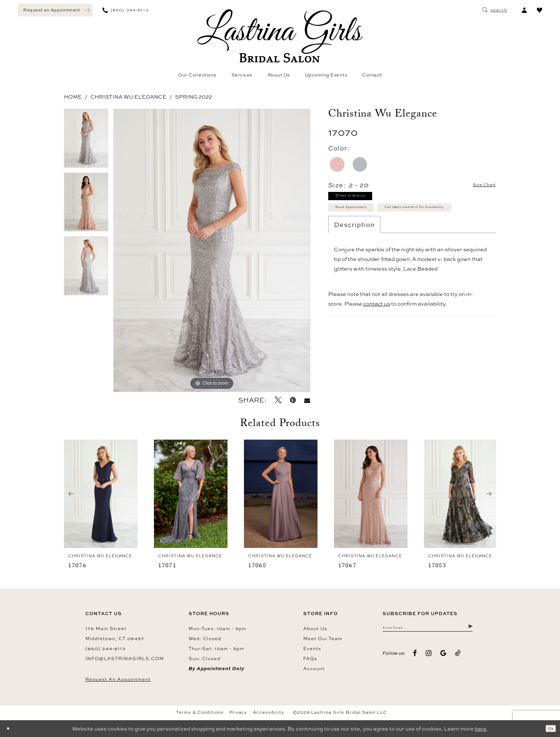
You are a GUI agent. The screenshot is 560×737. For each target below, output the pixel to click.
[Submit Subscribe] (469, 630)
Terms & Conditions (200, 712)
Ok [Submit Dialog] (548, 729)
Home (73, 97)
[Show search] (495, 10)
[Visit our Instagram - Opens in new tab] (429, 657)
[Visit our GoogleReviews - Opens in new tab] (443, 657)
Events (312, 648)
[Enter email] (428, 630)
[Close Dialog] (11, 729)
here (481, 729)
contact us (377, 335)
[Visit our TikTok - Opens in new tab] (458, 657)
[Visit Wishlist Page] (539, 10)
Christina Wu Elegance (128, 97)
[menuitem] (55, 10)
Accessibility (269, 712)
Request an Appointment (118, 679)
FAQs (310, 658)
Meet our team (323, 638)
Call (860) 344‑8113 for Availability (388, 236)
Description (354, 256)
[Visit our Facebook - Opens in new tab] (415, 657)
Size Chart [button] (477, 185)
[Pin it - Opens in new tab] (293, 400)
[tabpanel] (86, 141)
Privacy (238, 712)
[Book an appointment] (55, 10)
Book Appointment (365, 218)
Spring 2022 (194, 97)
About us (315, 628)
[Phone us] (126, 10)
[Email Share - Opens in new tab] (307, 400)
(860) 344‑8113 (106, 648)
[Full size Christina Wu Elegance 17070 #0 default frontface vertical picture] (212, 250)
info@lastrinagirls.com (125, 658)
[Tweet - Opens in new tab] (278, 400)
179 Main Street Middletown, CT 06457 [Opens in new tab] (115, 633)
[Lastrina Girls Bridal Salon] (280, 36)
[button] (524, 10)
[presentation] (101, 494)
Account (314, 668)
